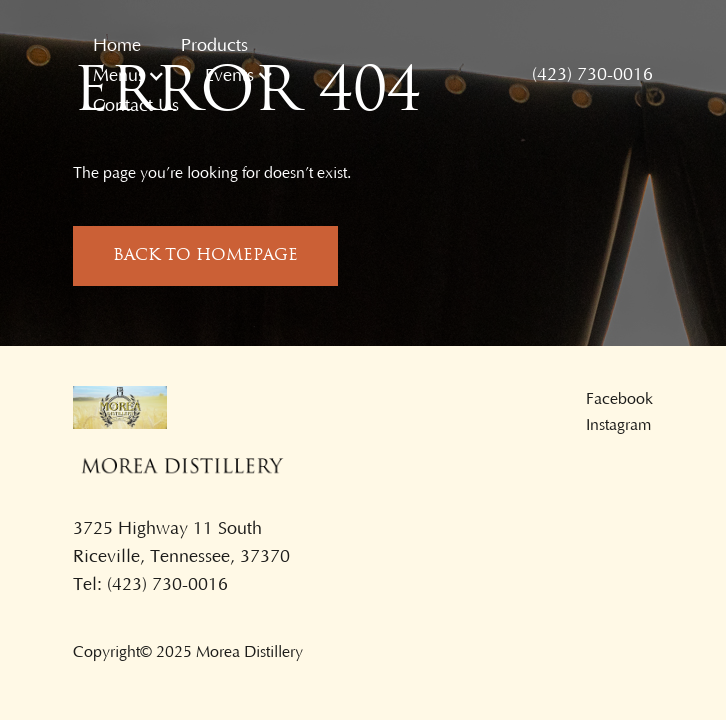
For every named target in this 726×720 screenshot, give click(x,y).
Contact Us (136, 106)
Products (214, 46)
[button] (129, 76)
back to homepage (205, 256)
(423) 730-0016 (592, 75)
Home (117, 46)
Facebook (619, 399)
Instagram (618, 425)
